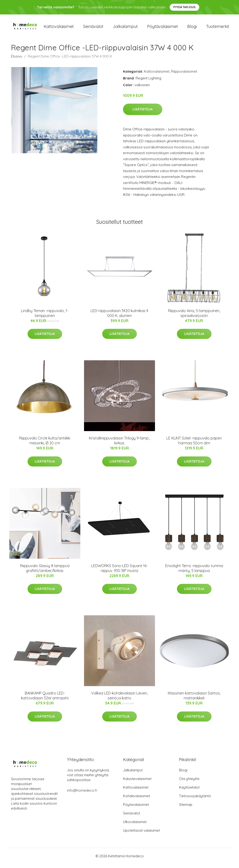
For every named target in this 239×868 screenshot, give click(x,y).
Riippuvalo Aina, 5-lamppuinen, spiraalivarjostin (194, 317)
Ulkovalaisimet (135, 826)
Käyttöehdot (189, 791)
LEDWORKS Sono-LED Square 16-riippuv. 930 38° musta (119, 572)
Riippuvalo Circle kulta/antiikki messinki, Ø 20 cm (45, 445)
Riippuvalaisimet (184, 75)
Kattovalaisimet (59, 28)
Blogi (192, 28)
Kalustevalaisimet (137, 783)
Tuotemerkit (218, 28)
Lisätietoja (143, 113)
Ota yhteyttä (189, 783)
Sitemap (186, 808)
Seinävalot (93, 28)
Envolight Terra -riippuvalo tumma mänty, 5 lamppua (194, 572)
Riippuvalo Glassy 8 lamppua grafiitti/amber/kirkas (45, 572)
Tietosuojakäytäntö (195, 800)
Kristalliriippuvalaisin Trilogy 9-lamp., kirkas (119, 445)
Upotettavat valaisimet (141, 834)
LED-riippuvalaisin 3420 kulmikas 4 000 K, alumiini (119, 317)
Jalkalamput (125, 28)
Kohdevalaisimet (137, 800)
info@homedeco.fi (82, 794)
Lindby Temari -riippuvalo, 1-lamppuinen (45, 317)
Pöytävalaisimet (162, 28)
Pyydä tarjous (185, 7)
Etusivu (17, 60)
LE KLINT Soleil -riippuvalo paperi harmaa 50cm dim (194, 445)
